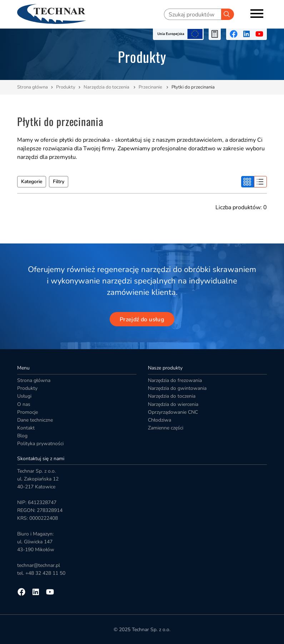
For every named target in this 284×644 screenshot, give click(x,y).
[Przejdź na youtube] (259, 34)
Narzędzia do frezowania (175, 380)
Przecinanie (151, 87)
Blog (22, 436)
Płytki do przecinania (193, 87)
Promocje (28, 412)
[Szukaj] (228, 14)
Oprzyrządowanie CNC (173, 412)
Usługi (24, 396)
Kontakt (26, 428)
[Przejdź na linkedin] (246, 34)
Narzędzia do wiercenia (173, 404)
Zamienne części (166, 428)
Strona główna (33, 87)
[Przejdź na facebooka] (234, 34)
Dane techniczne (35, 420)
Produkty (66, 87)
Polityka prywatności (40, 444)
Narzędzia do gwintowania (177, 388)
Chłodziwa (160, 420)
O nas (24, 404)
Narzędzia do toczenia (107, 87)
